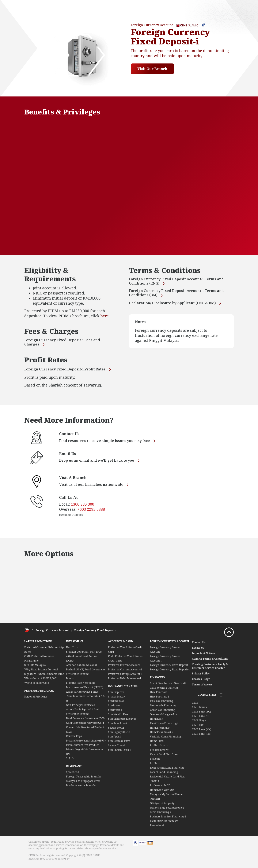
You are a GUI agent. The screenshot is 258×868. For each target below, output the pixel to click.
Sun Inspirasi (116, 695)
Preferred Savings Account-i (125, 677)
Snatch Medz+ (117, 700)
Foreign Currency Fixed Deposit (169, 668)
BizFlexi (155, 767)
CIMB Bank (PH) (202, 737)
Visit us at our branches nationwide (96, 488)
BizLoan (155, 762)
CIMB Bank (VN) (202, 733)
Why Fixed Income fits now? (41, 673)
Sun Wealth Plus (118, 718)
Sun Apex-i (115, 740)
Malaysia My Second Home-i (167, 811)
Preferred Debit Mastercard (124, 682)
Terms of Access (202, 688)
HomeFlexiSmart (160, 731)
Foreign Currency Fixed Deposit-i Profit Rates (67, 371)
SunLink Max (116, 704)
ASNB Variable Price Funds (82, 695)
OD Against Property (162, 807)
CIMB (195, 706)
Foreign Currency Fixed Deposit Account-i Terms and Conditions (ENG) (179, 282)
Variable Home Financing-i (166, 740)
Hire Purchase (159, 695)
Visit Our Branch (153, 69)
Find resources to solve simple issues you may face (110, 444)
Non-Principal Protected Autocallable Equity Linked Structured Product (82, 713)
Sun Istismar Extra (119, 744)
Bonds (70, 682)
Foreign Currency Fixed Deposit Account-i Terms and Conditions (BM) (179, 293)
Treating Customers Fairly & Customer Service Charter (210, 669)
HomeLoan (157, 722)
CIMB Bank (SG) (201, 715)
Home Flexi (157, 744)
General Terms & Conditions (210, 662)
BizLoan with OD (160, 789)
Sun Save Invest (118, 727)
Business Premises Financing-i (168, 820)
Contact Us (199, 646)
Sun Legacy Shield (119, 735)
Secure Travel (116, 749)
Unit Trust (72, 651)
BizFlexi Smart (159, 749)
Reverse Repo (74, 739)
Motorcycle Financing (163, 709)
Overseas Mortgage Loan (165, 718)
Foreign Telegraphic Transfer (84, 780)
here (105, 316)
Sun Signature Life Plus (122, 722)
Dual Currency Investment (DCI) (85, 722)
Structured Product (78, 677)
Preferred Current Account (124, 668)
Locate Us (198, 651)
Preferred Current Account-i (125, 673)
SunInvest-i (115, 713)
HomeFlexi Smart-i (161, 735)
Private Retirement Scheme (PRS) (86, 744)
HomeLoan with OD (162, 793)
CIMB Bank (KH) (202, 719)
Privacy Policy (201, 677)
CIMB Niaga (199, 724)
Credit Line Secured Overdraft (168, 687)
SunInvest (114, 709)
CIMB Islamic (200, 710)
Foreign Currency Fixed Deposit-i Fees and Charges (64, 343)
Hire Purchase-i (159, 700)
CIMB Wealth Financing (164, 691)
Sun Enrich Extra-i (119, 753)
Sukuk (70, 762)
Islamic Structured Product (82, 748)
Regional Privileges (36, 700)
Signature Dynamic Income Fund (44, 677)
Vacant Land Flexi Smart (165, 758)
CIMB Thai (198, 728)
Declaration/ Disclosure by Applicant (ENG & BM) (178, 303)
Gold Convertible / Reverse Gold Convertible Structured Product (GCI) (85, 731)
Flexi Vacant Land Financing (167, 771)
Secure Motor (116, 731)
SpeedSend (73, 775)
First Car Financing (162, 704)
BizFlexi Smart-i (160, 753)
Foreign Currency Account (52, 634)
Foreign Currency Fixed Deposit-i (95, 634)
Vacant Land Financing (164, 775)
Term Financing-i (160, 815)
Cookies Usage (201, 682)
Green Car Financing (162, 713)
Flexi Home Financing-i (164, 727)
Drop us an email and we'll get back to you (102, 464)
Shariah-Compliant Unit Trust (84, 655)
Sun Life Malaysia (35, 668)
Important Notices (204, 657)
